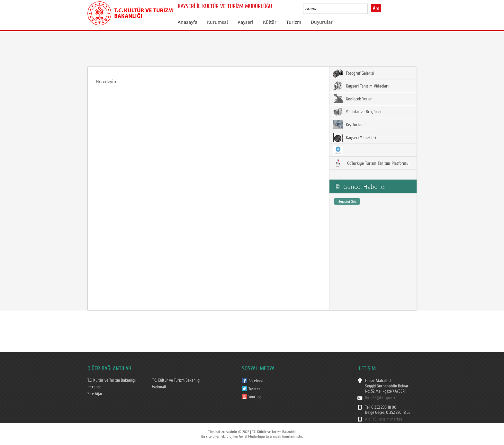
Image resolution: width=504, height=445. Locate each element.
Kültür (270, 22)
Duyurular (322, 22)
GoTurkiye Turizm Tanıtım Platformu (371, 163)
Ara (376, 8)
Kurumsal (217, 22)
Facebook (256, 381)
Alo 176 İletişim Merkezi (384, 419)
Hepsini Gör (347, 201)
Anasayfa (188, 22)
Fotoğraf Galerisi (353, 73)
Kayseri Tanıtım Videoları (361, 86)
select (369, 9)
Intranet (94, 387)
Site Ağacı (95, 394)
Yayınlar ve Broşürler (357, 112)
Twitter (254, 389)
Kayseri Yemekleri (354, 137)
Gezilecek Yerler (352, 99)
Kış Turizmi (349, 125)
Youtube (255, 397)
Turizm (294, 22)
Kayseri (245, 22)
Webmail (159, 387)
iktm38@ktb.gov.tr (380, 398)
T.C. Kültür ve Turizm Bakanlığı (112, 380)
